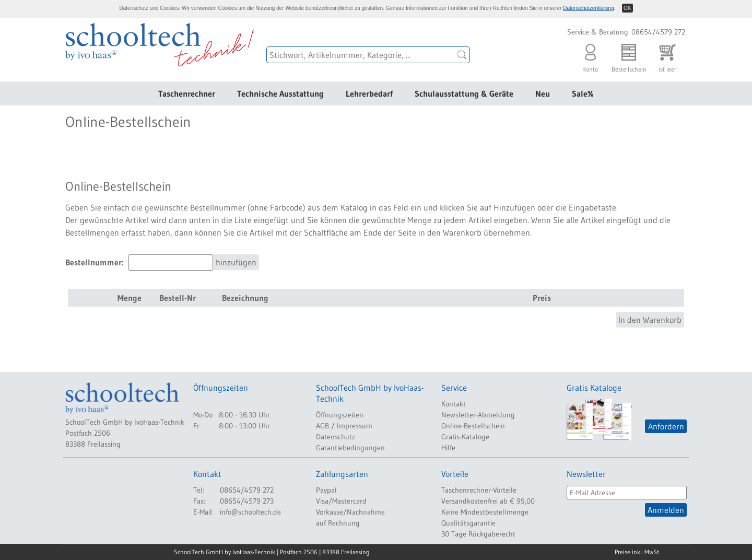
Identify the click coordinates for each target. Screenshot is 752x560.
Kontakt (454, 404)
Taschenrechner (187, 94)
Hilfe (448, 448)
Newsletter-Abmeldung (478, 415)
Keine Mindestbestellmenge (485, 512)
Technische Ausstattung (280, 94)
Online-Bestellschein (473, 426)
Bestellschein (629, 56)
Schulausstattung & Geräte (464, 94)
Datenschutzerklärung (588, 8)
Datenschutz (336, 437)
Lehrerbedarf (369, 94)
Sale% (583, 94)
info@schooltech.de (250, 512)
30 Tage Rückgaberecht (478, 534)
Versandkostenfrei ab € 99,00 (488, 501)
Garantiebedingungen (350, 448)
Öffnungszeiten (340, 415)
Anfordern (666, 426)
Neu (543, 94)
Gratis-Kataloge (465, 437)
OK (627, 8)
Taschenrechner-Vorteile (479, 490)
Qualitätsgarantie (468, 523)
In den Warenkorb (650, 320)
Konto (590, 56)
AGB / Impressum (344, 426)
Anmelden (666, 510)
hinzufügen (236, 262)
